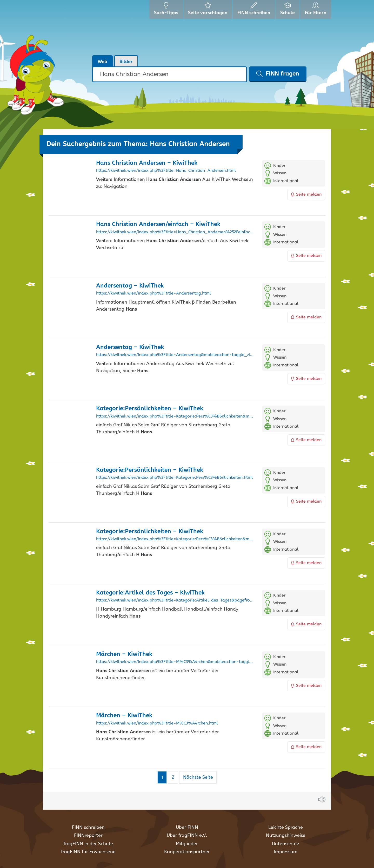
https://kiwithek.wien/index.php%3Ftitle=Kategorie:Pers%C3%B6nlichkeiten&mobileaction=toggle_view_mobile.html (175, 416)
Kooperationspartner (187, 852)
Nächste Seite (198, 777)
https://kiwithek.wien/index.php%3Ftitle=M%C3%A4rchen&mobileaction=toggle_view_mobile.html (175, 662)
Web (102, 62)
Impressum (286, 852)
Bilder (126, 62)
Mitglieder (187, 844)
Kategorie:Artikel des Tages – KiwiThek (150, 593)
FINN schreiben (88, 828)
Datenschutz (286, 844)
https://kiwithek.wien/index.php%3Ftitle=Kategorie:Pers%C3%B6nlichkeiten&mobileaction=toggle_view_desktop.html (175, 539)
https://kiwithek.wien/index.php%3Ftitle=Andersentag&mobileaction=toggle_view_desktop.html (175, 355)
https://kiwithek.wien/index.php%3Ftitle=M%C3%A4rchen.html (157, 723)
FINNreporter (88, 836)
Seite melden (306, 194)
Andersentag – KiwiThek (130, 286)
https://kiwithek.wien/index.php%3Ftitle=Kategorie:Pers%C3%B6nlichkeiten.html (174, 478)
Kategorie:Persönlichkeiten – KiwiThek (150, 409)
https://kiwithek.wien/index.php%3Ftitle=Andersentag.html (153, 293)
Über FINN (187, 828)
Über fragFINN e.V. (187, 836)
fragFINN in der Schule (88, 844)
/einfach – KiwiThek (158, 224)
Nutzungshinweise (286, 836)
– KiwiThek (147, 163)
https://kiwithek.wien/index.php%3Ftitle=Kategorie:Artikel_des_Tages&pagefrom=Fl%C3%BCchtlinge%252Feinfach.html (175, 600)
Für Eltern (316, 10)
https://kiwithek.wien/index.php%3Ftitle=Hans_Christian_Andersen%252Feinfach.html (175, 232)
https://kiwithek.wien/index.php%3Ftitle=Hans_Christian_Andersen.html (166, 171)
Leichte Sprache (286, 828)
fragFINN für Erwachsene (88, 852)
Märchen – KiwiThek (124, 654)
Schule (288, 10)
